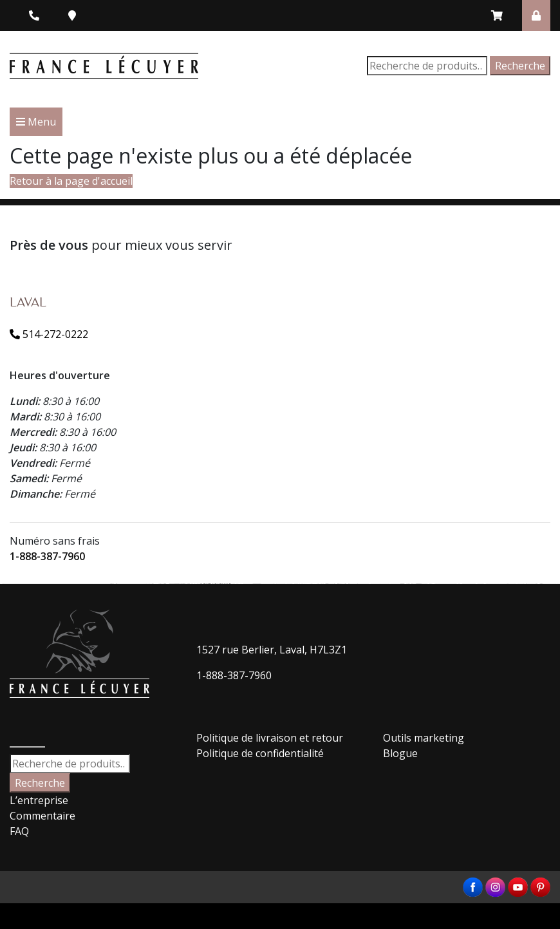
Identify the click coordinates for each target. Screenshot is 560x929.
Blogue (400, 753)
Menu (36, 122)
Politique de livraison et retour (270, 738)
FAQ (19, 831)
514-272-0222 (49, 334)
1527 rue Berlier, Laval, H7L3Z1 (272, 650)
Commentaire (42, 816)
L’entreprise (39, 800)
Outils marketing (424, 738)
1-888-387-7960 (47, 556)
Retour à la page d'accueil (71, 181)
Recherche (520, 66)
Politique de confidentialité (260, 753)
